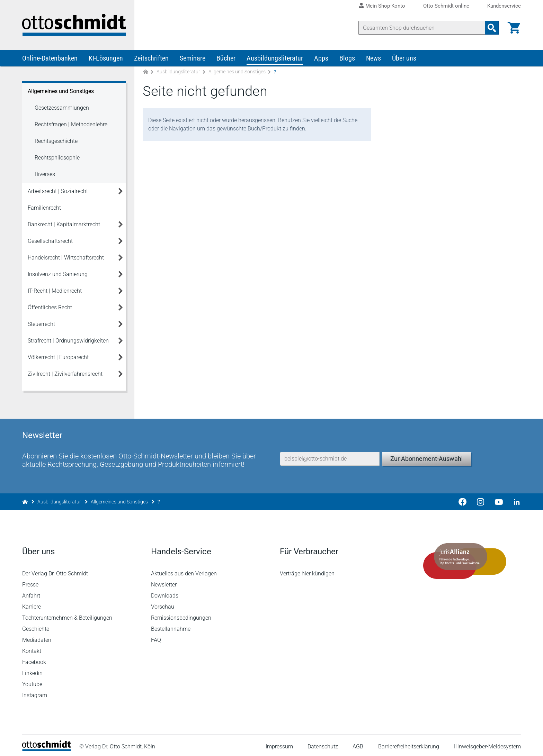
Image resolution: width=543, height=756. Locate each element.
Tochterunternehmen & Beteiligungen (67, 615)
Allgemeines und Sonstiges (237, 72)
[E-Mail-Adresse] (330, 456)
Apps (321, 58)
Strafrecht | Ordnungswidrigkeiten (68, 341)
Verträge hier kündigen (307, 570)
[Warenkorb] (514, 28)
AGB (358, 744)
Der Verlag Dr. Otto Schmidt (55, 570)
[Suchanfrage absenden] (492, 28)
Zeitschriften (151, 58)
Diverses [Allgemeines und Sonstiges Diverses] (45, 174)
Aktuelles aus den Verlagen (184, 570)
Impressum (279, 744)
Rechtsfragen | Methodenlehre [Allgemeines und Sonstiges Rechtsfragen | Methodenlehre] (71, 124)
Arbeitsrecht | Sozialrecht (58, 191)
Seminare (193, 58)
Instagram (35, 692)
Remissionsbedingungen (181, 615)
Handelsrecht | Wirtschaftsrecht (66, 258)
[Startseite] (47, 746)
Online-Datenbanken (50, 58)
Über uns (404, 58)
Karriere (32, 604)
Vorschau (163, 604)
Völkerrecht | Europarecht (58, 357)
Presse (30, 581)
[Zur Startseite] (145, 72)
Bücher (226, 58)
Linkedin (32, 670)
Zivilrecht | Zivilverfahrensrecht (65, 374)
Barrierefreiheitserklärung (409, 744)
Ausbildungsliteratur (275, 58)
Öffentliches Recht (50, 307)
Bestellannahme (171, 626)
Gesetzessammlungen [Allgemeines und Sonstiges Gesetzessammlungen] (62, 108)
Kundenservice (504, 6)
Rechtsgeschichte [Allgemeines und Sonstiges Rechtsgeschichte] (56, 141)
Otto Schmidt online (446, 6)
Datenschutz (323, 744)
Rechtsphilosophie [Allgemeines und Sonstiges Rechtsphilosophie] (57, 158)
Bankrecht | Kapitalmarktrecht (64, 224)
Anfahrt (31, 593)
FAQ (156, 637)
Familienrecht (44, 208)
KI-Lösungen (106, 58)
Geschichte (36, 626)
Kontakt (32, 648)
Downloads (165, 593)
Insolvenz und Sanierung (58, 274)
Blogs (347, 58)
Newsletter (164, 581)
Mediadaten (37, 637)
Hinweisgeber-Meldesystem (487, 744)
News (373, 58)
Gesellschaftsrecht (50, 241)
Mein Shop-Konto (385, 6)
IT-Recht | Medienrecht (55, 291)
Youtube (32, 681)
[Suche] (422, 28)
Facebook (34, 659)
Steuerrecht (41, 324)
